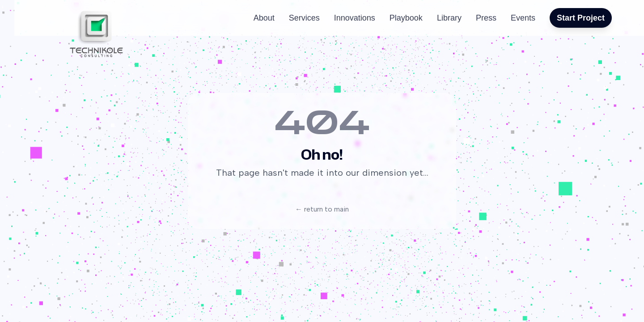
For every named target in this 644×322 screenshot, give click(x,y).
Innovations (355, 18)
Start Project (581, 18)
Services (304, 18)
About (264, 18)
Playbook (406, 18)
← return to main (322, 209)
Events (523, 18)
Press (486, 18)
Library (449, 18)
